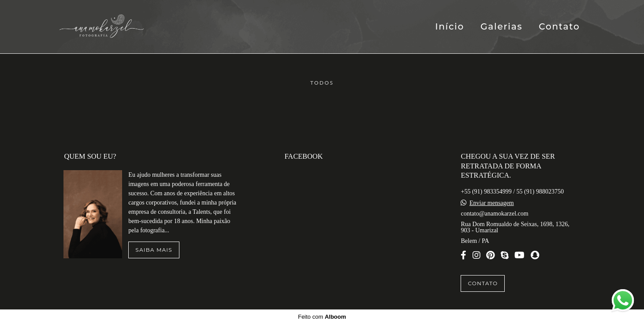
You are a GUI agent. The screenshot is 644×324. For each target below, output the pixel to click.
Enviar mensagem (492, 203)
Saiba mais (154, 250)
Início (450, 26)
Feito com (322, 317)
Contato (559, 26)
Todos (322, 83)
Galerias (501, 26)
